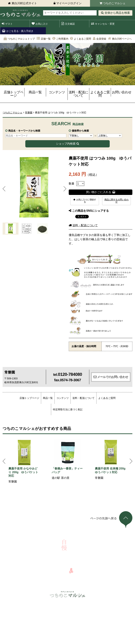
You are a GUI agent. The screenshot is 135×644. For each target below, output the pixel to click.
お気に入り (42, 24)
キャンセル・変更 (105, 24)
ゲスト (9, 24)
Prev (4, 189)
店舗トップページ (13, 94)
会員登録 (101, 39)
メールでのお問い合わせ (113, 377)
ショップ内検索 (66, 144)
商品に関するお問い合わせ (117, 201)
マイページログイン (69, 3)
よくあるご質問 (82, 39)
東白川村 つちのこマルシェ (20, 13)
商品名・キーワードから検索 (24, 131)
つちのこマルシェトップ (21, 39)
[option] (24, 462)
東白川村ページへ (122, 39)
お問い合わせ (122, 92)
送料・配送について (78, 94)
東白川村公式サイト (24, 3)
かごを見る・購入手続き (20, 31)
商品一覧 (35, 92)
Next (65, 189)
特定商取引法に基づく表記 (68, 409)
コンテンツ (57, 92)
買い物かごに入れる (99, 192)
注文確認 (70, 24)
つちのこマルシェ (114, 3)
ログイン (15, 603)
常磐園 (29, 113)
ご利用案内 (62, 39)
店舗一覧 (46, 39)
